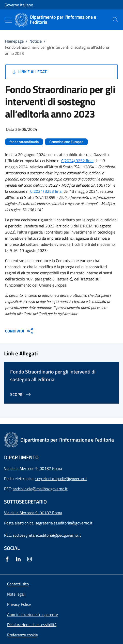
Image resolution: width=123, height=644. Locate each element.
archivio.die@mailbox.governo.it (40, 489)
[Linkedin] (19, 559)
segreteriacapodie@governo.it (61, 479)
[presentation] (115, 20)
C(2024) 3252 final (77, 161)
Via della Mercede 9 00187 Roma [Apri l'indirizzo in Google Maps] (33, 468)
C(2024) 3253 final (46, 191)
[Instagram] (30, 559)
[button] (22, 635)
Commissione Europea (66, 142)
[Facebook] (8, 559)
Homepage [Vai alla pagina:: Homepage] (14, 41)
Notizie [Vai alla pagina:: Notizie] (36, 41)
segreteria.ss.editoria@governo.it (64, 523)
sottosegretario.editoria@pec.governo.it (47, 535)
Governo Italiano (19, 5)
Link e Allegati (29, 72)
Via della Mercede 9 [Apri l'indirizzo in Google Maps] (22, 513)
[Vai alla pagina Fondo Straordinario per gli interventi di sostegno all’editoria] (21, 394)
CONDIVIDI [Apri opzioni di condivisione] (20, 331)
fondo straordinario (24, 142)
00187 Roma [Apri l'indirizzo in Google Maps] (51, 513)
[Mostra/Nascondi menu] (9, 20)
